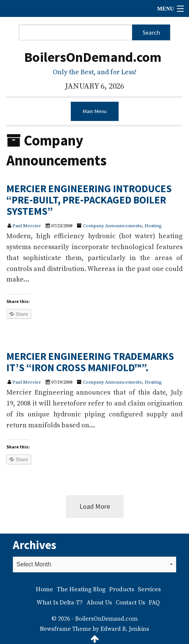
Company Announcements (112, 226)
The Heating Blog (81, 589)
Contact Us (130, 603)
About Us (99, 603)
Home (44, 589)
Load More (95, 506)
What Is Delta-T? (60, 603)
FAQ (154, 603)
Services (149, 589)
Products (122, 589)
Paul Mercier (27, 226)
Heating (153, 226)
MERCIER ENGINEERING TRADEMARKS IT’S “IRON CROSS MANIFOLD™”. (90, 362)
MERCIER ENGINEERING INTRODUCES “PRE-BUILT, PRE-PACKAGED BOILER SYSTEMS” (89, 200)
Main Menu (94, 111)
